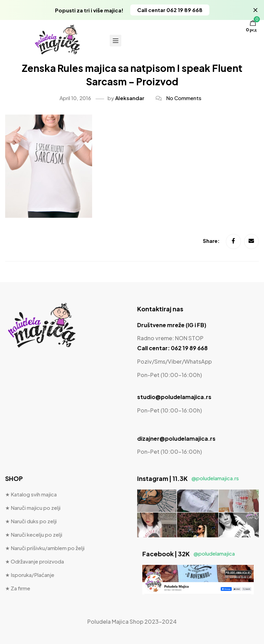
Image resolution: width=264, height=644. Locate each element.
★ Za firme (18, 588)
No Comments (184, 98)
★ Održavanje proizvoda (35, 562)
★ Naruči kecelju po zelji (34, 535)
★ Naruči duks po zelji (31, 521)
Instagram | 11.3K (188, 479)
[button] (170, 10)
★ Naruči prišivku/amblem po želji (45, 548)
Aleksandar (130, 98)
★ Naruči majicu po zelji (33, 508)
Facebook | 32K (189, 554)
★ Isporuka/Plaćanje (30, 575)
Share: (211, 241)
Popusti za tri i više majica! (89, 10)
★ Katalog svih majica (31, 495)
